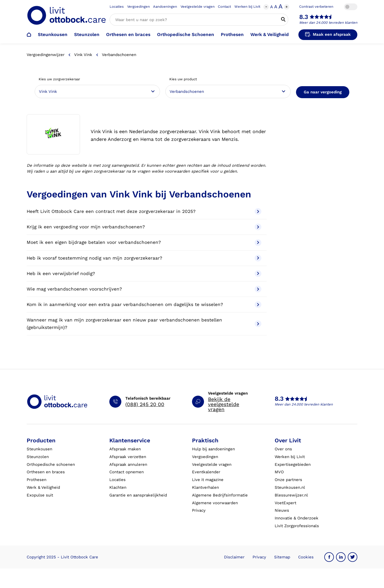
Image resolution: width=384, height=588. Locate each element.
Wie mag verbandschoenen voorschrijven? (144, 289)
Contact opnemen (127, 472)
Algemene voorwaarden (215, 503)
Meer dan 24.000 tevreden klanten (328, 23)
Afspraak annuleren (128, 464)
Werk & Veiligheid (270, 34)
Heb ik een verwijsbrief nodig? (144, 274)
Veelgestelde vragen (198, 7)
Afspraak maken (125, 449)
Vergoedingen (139, 7)
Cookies (306, 557)
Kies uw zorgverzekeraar (59, 79)
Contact (224, 7)
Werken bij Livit (247, 7)
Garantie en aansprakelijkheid (138, 495)
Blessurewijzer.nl (291, 495)
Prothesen (232, 34)
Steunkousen (53, 34)
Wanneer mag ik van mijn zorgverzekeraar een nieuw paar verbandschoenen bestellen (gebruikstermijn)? (144, 323)
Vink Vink (83, 55)
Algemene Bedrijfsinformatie (220, 495)
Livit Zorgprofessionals (297, 526)
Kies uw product (183, 79)
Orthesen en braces (128, 34)
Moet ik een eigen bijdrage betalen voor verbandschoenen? (144, 243)
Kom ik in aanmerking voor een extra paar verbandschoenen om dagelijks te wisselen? (144, 305)
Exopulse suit (40, 495)
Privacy (199, 510)
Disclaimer (234, 557)
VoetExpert (285, 503)
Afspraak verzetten (128, 457)
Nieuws (282, 510)
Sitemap (282, 557)
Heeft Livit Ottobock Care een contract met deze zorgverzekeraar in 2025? (144, 211)
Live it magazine (208, 480)
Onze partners (288, 480)
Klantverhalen (205, 487)
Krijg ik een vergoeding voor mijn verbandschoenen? (144, 227)
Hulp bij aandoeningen (213, 449)
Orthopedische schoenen (51, 464)
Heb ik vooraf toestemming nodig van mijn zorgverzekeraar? (144, 258)
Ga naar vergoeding (323, 92)
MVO (279, 472)
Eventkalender (206, 472)
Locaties (117, 7)
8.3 (304, 17)
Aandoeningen (165, 7)
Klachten (118, 487)
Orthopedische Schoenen (186, 34)
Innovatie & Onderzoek (297, 518)
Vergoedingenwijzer (46, 55)
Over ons (283, 449)
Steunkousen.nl (290, 487)
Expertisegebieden (293, 464)
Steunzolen (87, 34)
